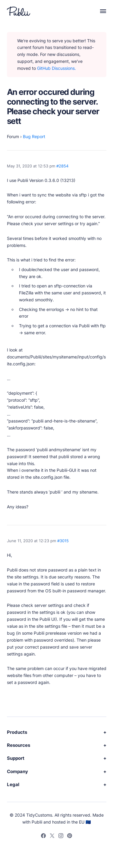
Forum (13, 136)
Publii (37, 822)
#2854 (62, 166)
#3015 (63, 541)
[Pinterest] (70, 837)
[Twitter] (52, 837)
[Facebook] (43, 837)
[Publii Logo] (19, 11)
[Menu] (100, 11)
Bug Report (34, 136)
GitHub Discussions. (56, 68)
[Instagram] (61, 837)
